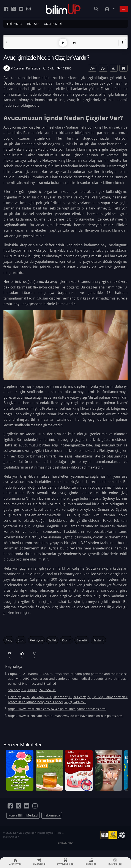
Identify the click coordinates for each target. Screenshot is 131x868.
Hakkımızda (14, 24)
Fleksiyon (36, 639)
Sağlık (52, 639)
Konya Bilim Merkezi (23, 822)
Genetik (82, 639)
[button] (122, 42)
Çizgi (21, 639)
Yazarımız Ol (53, 24)
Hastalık (98, 639)
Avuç (9, 639)
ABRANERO (65, 850)
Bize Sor (33, 24)
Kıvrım (67, 639)
